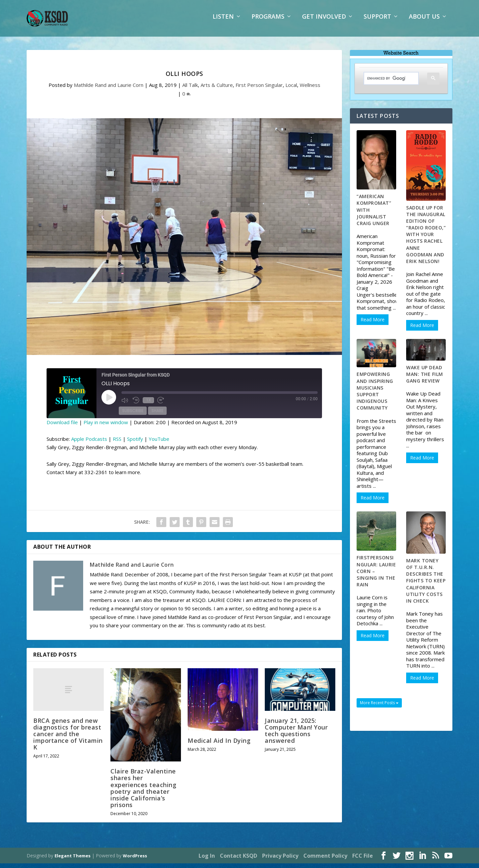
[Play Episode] (109, 402)
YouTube (159, 443)
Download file (62, 427)
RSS (117, 443)
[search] (386, 83)
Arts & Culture (217, 90)
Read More (373, 324)
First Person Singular (259, 90)
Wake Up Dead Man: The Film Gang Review (425, 379)
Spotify (135, 443)
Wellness (310, 90)
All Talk (190, 90)
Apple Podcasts (89, 443)
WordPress (135, 860)
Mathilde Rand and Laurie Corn (109, 90)
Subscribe (133, 415)
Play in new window (106, 427)
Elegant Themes (73, 860)
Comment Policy (325, 860)
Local (291, 90)
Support (377, 22)
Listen (223, 22)
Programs (268, 22)
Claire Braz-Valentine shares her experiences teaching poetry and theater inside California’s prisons (143, 793)
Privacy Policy (280, 860)
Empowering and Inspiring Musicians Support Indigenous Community (375, 396)
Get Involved (324, 22)
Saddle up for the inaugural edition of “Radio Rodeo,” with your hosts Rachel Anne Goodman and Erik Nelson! (426, 239)
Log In (207, 860)
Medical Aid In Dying (219, 745)
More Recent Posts (379, 707)
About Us (424, 22)
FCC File (363, 860)
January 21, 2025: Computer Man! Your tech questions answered (296, 735)
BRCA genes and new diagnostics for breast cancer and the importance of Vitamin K (68, 738)
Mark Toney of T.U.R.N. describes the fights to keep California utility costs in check (426, 585)
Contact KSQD (239, 860)
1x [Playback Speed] (148, 405)
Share (157, 415)
